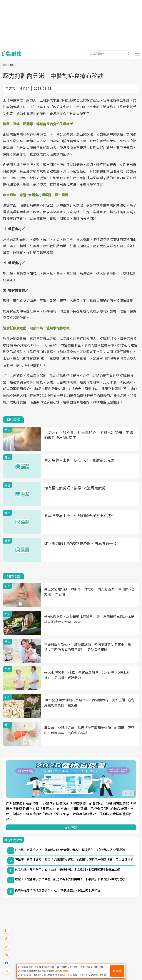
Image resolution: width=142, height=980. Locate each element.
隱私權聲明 (61, 971)
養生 (12, 65)
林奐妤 (24, 88)
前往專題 (71, 827)
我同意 (117, 971)
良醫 (5, 65)
